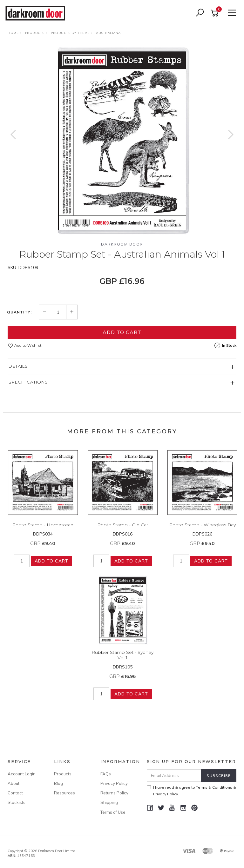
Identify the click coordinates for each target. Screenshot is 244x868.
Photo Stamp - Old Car (123, 525)
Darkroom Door (122, 244)
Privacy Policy (114, 783)
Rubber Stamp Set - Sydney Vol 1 (122, 655)
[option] (122, 141)
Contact (15, 793)
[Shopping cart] (216, 13)
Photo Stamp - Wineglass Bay (202, 525)
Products (63, 774)
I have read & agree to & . (191, 791)
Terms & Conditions (214, 787)
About (14, 783)
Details (18, 366)
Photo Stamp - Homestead (43, 525)
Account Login (22, 774)
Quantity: (19, 312)
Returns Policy (114, 793)
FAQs (106, 774)
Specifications (28, 382)
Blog (58, 783)
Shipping (109, 802)
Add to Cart (122, 332)
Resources (64, 793)
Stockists (17, 802)
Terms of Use (113, 812)
